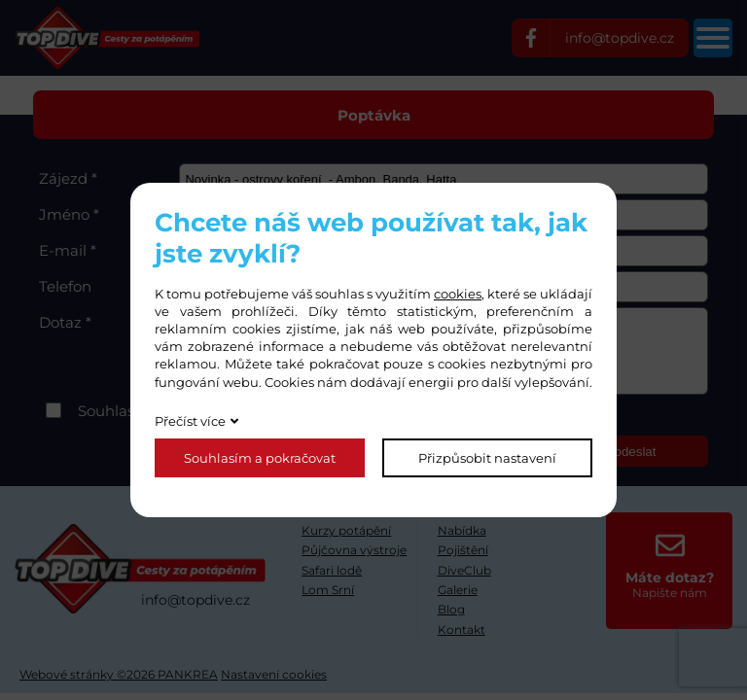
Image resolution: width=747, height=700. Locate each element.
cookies (458, 294)
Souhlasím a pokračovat (260, 458)
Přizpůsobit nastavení (487, 458)
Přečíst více (190, 421)
